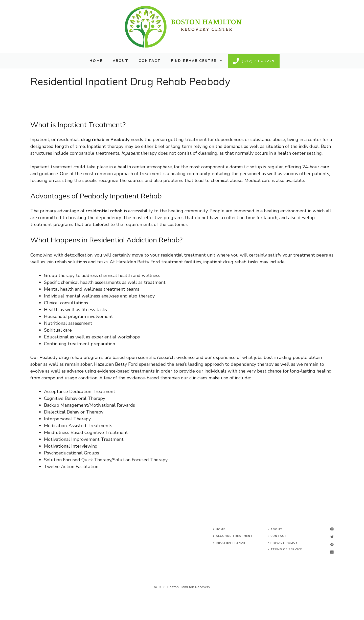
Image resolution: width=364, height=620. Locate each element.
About (121, 61)
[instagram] (332, 529)
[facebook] (332, 545)
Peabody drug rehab (61, 357)
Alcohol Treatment (234, 536)
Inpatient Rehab (231, 543)
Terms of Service (286, 549)
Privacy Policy (284, 543)
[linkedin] (332, 552)
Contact (150, 61)
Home (96, 61)
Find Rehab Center (199, 61)
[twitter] (332, 537)
